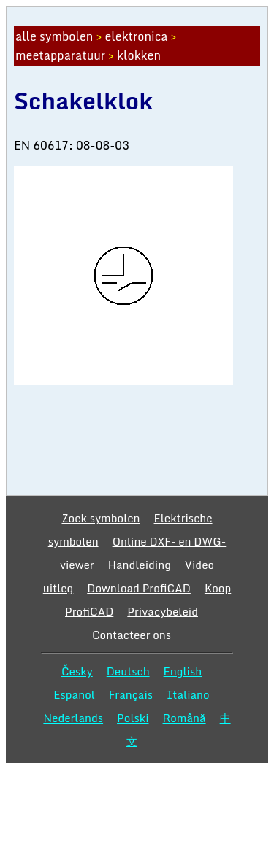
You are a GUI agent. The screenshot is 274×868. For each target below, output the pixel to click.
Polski (133, 718)
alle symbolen (54, 36)
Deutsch (128, 671)
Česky (77, 671)
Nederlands (73, 718)
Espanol (74, 694)
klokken (139, 55)
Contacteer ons (132, 635)
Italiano (188, 694)
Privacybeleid (163, 611)
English (183, 671)
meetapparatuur (60, 55)
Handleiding (140, 565)
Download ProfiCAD (139, 588)
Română (184, 718)
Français (131, 694)
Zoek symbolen (100, 518)
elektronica (136, 36)
